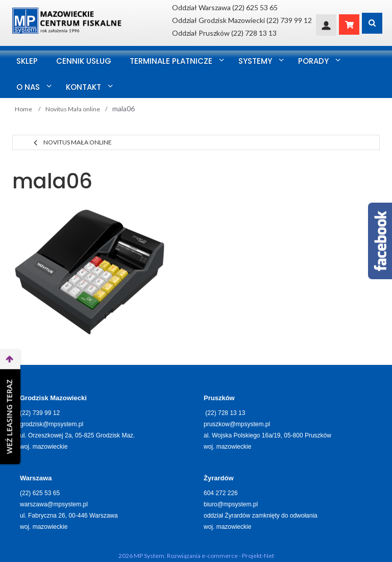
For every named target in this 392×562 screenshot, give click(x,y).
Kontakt (83, 87)
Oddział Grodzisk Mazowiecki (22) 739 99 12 (242, 20)
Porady (313, 61)
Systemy (255, 61)
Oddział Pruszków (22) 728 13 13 (224, 33)
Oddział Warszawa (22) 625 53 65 (225, 7)
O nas (28, 87)
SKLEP (27, 61)
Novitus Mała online (78, 142)
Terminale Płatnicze (171, 61)
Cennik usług (84, 61)
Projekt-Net (258, 556)
